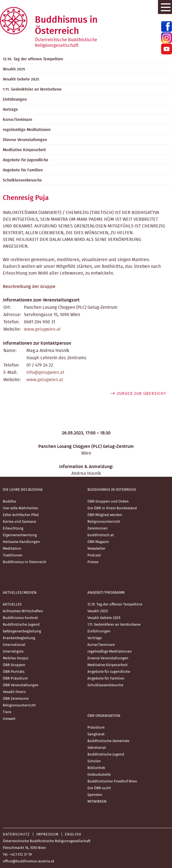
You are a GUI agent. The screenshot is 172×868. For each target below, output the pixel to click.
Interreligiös (13, 652)
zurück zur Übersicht (142, 394)
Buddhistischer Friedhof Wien (112, 781)
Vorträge (95, 638)
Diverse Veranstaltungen (108, 658)
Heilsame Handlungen (21, 542)
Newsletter (96, 549)
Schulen (94, 761)
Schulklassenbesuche (105, 685)
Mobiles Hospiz (16, 658)
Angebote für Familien (106, 679)
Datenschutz (16, 834)
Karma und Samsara (19, 522)
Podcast (94, 555)
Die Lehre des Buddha (23, 490)
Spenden (95, 795)
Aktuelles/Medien (20, 593)
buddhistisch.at (101, 535)
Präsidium (96, 728)
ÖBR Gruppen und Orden (108, 502)
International (14, 645)
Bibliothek (96, 768)
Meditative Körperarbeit (107, 665)
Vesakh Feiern (14, 692)
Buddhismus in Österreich (25, 562)
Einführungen (99, 631)
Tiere (7, 712)
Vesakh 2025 (98, 611)
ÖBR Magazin (98, 542)
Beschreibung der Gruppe (29, 287)
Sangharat (96, 734)
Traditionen (13, 555)
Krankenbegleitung (19, 638)
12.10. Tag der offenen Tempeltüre (115, 605)
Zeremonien (98, 529)
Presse (93, 562)
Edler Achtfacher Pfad (21, 515)
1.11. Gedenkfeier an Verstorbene (114, 625)
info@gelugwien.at (45, 372)
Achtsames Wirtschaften (23, 611)
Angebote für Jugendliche (109, 672)
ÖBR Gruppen (14, 665)
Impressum (47, 834)
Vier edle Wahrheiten (21, 508)
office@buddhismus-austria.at (29, 861)
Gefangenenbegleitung (22, 631)
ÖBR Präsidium (15, 679)
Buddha (9, 502)
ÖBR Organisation (104, 716)
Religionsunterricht (104, 522)
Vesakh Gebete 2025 (104, 618)
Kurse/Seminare (101, 645)
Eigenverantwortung (20, 535)
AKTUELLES (12, 605)
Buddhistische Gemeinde (108, 741)
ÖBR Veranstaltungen (21, 685)
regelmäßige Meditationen (110, 652)
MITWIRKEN (97, 802)
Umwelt (9, 719)
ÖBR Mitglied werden (105, 515)
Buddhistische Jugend (21, 625)
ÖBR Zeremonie (16, 699)
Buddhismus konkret (20, 618)
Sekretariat (97, 748)
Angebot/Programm (106, 593)
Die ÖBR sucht (99, 788)
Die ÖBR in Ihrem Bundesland (112, 508)
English (73, 834)
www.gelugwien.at (42, 329)
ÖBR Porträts (14, 672)
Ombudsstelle (99, 775)
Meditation (12, 549)
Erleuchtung (13, 529)
